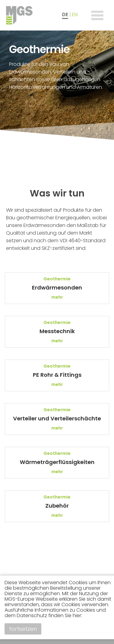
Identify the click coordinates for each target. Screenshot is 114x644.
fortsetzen (23, 629)
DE (65, 14)
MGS (30, 15)
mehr (57, 297)
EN (75, 14)
